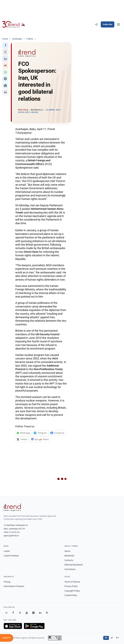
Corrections (70, 569)
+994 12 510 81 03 (12, 532)
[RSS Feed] (47, 613)
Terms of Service (72, 582)
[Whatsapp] (6, 613)
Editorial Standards (74, 565)
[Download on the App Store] (13, 626)
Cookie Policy (71, 595)
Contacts (69, 560)
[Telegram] (33, 613)
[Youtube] (27, 613)
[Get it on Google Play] (34, 626)
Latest (7, 551)
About (67, 551)
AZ (112, 638)
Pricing (7, 582)
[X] (20, 613)
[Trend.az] (14, 24)
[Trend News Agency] (12, 507)
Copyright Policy (72, 591)
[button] (5, 45)
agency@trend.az (11, 536)
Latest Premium (11, 556)
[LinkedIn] (40, 613)
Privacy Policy (71, 586)
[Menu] (118, 24)
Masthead (69, 556)
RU (117, 638)
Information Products (14, 586)
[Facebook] (13, 613)
